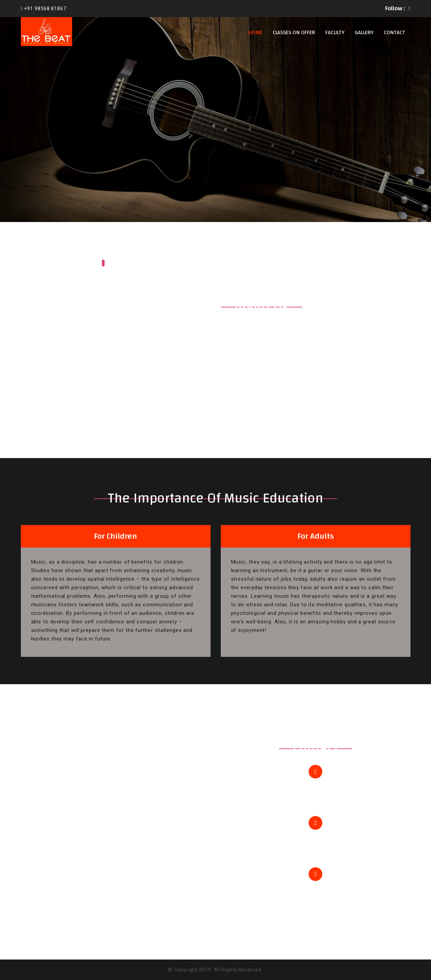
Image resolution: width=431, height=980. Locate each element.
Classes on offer (294, 32)
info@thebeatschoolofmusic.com (315, 847)
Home (255, 32)
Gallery (364, 32)
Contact (395, 32)
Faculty (335, 32)
